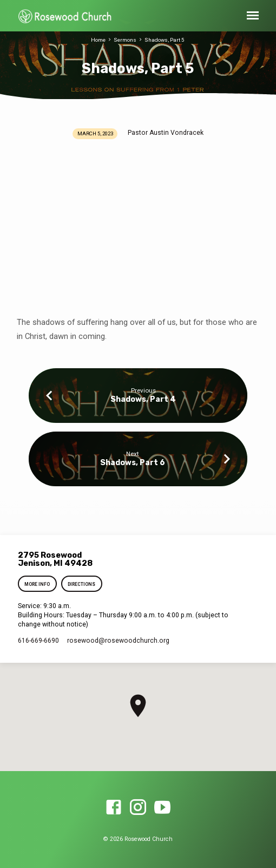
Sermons (125, 40)
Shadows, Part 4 (143, 399)
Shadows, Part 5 (165, 40)
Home (98, 40)
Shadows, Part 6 (133, 463)
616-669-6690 (38, 641)
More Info (37, 584)
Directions (81, 584)
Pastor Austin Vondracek (166, 133)
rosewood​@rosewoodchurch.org (118, 641)
